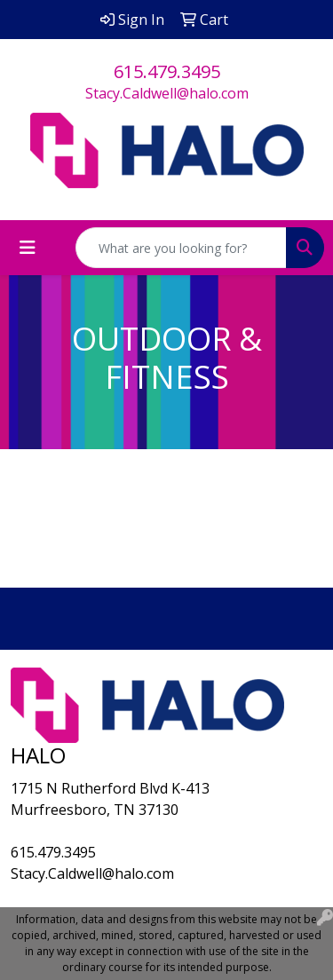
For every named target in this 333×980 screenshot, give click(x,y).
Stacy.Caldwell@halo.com (167, 93)
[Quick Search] (181, 248)
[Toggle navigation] (28, 248)
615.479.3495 (167, 71)
